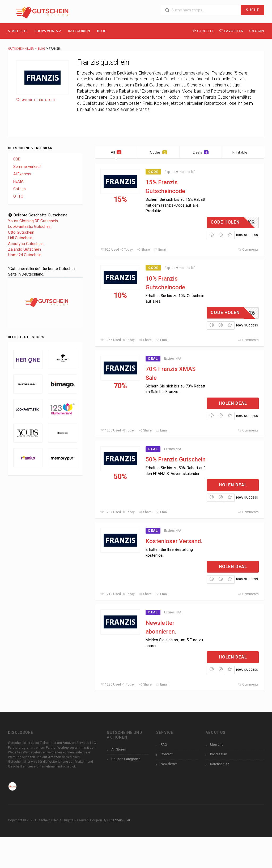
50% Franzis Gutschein (176, 459)
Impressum (219, 754)
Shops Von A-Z (48, 31)
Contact (167, 754)
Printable (243, 152)
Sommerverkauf (27, 167)
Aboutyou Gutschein (26, 244)
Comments (248, 250)
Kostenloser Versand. (174, 541)
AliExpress (22, 174)
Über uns (217, 745)
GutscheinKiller (119, 820)
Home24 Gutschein (25, 255)
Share (143, 250)
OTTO (18, 196)
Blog (102, 31)
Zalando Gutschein (24, 249)
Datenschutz (220, 764)
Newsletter (169, 764)
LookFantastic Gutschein (30, 226)
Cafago (20, 189)
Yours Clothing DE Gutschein (33, 221)
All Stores (119, 749)
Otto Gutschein (21, 232)
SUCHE (252, 10)
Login (256, 31)
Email (160, 250)
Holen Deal (233, 403)
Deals (201, 152)
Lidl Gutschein (20, 238)
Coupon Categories (126, 759)
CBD (17, 159)
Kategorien (79, 31)
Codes (158, 152)
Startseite (18, 31)
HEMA (18, 181)
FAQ (164, 745)
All (116, 152)
